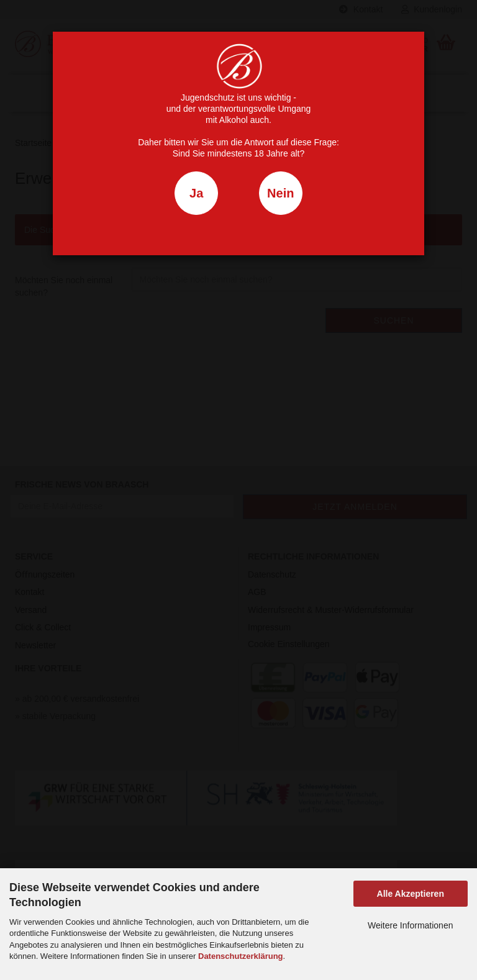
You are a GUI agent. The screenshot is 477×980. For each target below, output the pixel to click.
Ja (196, 193)
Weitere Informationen (410, 925)
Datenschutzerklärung (241, 956)
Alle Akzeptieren (411, 894)
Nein (280, 193)
